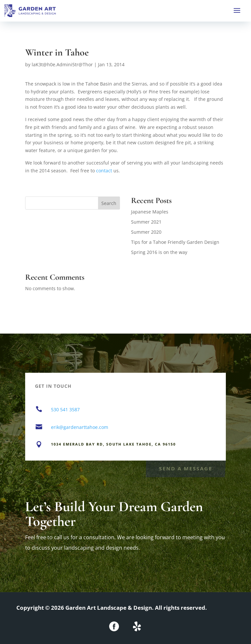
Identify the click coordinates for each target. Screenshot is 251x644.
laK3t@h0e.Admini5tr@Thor (62, 64)
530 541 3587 (65, 409)
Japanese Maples (150, 212)
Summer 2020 (146, 232)
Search (109, 203)
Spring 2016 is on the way (159, 252)
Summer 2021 (146, 222)
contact (104, 171)
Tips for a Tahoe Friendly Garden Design (175, 242)
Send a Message (186, 468)
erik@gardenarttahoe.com (80, 427)
